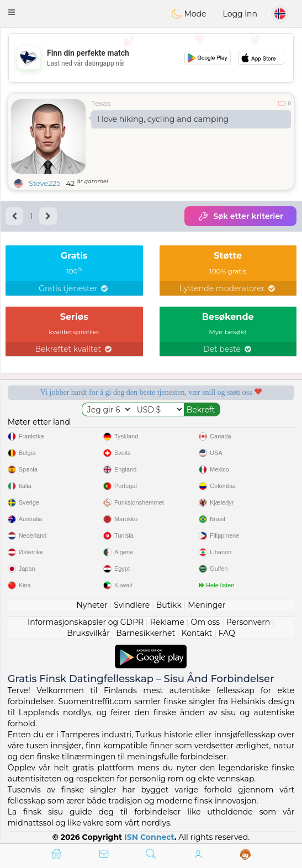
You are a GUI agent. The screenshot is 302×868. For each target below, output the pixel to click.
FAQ (227, 633)
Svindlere (132, 605)
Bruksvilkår (88, 633)
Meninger (206, 605)
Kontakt (197, 633)
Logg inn (240, 14)
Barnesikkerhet (145, 633)
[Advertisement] (151, 58)
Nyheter (92, 605)
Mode (189, 14)
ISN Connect (149, 837)
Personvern (248, 622)
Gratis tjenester (74, 288)
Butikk (169, 605)
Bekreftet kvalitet (74, 349)
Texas (101, 103)
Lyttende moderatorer (228, 288)
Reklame (167, 622)
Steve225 (44, 183)
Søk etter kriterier (240, 216)
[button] (12, 12)
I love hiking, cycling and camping (163, 119)
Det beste (228, 349)
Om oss (205, 622)
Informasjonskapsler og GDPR (86, 622)
